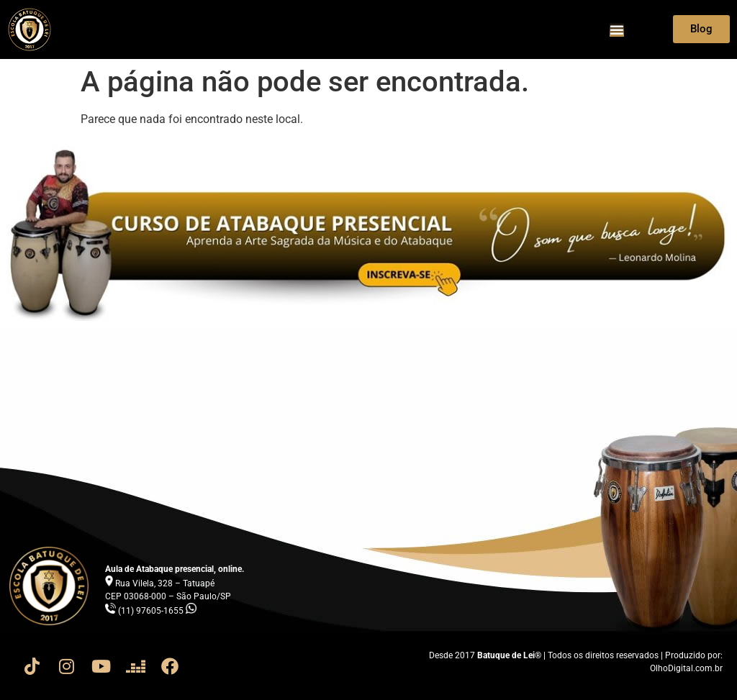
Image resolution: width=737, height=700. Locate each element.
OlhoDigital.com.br (686, 668)
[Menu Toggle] (617, 29)
